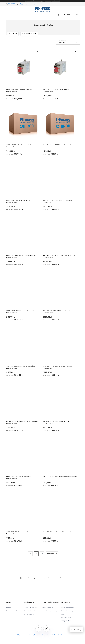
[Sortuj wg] (68, 42)
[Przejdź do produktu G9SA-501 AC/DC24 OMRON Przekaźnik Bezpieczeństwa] (60, 67)
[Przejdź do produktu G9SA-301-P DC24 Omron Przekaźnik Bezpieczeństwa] (23, 182)
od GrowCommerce (62, 635)
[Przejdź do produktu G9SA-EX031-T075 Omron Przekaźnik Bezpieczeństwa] (23, 458)
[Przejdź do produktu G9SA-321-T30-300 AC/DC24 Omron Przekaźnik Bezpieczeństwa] (23, 403)
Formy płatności (48, 608)
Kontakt (9, 608)
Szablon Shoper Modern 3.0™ (46, 635)
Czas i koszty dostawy (50, 611)
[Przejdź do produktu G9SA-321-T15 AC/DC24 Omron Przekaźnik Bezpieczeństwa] (23, 292)
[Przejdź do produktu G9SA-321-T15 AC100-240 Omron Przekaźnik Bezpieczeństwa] (60, 292)
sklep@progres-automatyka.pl (29, 4)
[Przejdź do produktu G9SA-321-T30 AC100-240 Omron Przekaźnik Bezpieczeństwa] (60, 347)
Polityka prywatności (67, 608)
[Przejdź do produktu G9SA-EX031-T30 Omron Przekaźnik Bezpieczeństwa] (23, 513)
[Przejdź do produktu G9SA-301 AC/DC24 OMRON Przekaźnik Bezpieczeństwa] (23, 67)
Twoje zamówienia (30, 608)
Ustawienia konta (30, 611)
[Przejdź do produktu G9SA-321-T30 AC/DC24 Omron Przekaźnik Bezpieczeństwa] (23, 347)
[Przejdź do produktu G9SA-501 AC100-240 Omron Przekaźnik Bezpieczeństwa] (60, 403)
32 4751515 (12, 4)
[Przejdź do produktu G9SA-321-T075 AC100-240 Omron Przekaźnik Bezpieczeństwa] (23, 237)
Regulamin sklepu (66, 618)
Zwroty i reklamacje (67, 621)
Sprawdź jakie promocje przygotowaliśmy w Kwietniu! (42, 1)
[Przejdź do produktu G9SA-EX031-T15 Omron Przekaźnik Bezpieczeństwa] (60, 458)
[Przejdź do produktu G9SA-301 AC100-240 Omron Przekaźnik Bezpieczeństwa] (23, 126)
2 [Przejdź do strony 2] (42, 554)
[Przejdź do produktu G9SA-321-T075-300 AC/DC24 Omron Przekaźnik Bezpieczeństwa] (60, 237)
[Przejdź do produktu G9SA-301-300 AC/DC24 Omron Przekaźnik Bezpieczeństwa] (60, 126)
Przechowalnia (29, 614)
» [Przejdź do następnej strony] (52, 554)
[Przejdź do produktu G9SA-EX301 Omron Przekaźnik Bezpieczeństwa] (60, 513)
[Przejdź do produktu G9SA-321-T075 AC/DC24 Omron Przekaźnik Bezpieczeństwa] (60, 182)
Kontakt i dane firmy (13, 611)
